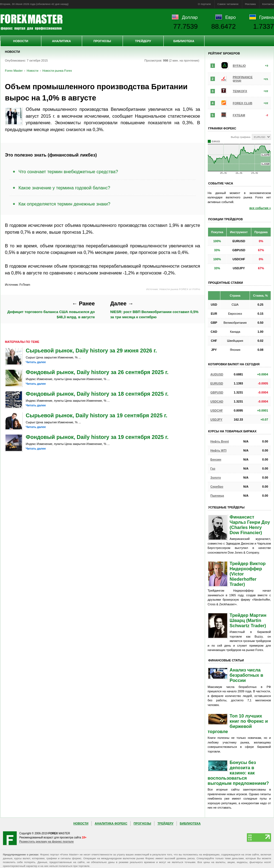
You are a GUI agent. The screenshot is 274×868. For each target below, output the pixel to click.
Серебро (217, 487)
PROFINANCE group (243, 79)
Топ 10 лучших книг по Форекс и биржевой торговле (238, 724)
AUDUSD (217, 374)
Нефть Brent (220, 441)
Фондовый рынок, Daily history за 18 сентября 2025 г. (97, 394)
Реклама (250, 4)
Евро (230, 17)
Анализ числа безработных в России (246, 675)
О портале (204, 4)
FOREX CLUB (243, 103)
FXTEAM (239, 115)
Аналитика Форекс (111, 823)
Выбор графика (240, 137)
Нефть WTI (219, 450)
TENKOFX (240, 91)
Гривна (266, 17)
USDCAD (217, 401)
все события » (260, 208)
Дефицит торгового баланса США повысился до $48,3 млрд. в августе (51, 310)
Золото (216, 478)
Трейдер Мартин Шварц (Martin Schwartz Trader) (248, 620)
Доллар (190, 17)
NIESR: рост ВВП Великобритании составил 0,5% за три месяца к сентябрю (154, 310)
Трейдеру (143, 41)
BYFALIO (239, 66)
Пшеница (217, 496)
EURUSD (217, 383)
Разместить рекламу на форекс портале (47, 842)
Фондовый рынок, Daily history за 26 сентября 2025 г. (97, 372)
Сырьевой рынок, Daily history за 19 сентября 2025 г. (96, 415)
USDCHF (217, 410)
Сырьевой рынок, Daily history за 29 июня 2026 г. (91, 351)
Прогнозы (102, 41)
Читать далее (36, 362)
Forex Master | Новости (31, 22)
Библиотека (184, 41)
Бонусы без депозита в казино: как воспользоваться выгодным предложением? (238, 773)
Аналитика (61, 41)
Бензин (216, 459)
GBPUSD (217, 392)
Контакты (268, 4)
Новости (21, 41)
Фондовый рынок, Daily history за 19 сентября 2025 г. (97, 437)
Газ (213, 468)
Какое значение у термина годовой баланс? (64, 188)
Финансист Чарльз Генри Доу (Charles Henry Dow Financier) (250, 525)
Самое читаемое (228, 4)
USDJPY (217, 419)
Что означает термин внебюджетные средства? (68, 172)
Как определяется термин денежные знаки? (64, 204)
